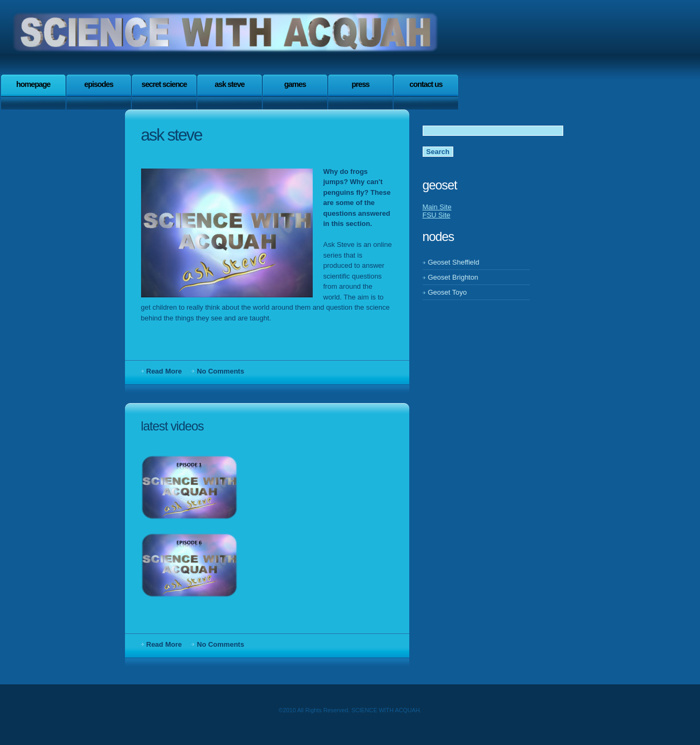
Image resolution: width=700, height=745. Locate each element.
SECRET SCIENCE (164, 84)
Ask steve (229, 84)
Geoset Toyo (448, 292)
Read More (164, 371)
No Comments (220, 371)
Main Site (437, 207)
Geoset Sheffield (454, 262)
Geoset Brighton (453, 277)
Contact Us (426, 84)
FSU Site (437, 215)
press (360, 84)
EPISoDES (99, 84)
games (295, 84)
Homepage (33, 84)
